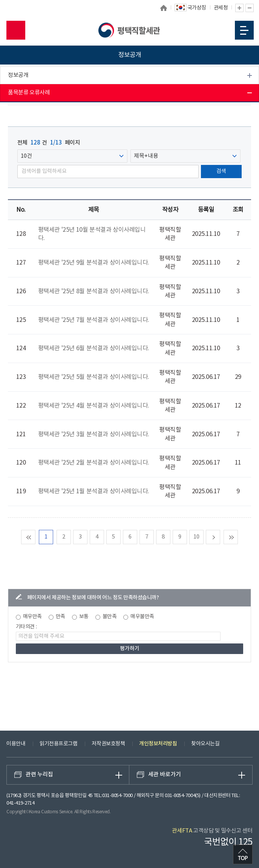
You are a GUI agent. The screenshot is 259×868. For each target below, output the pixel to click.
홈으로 (164, 8)
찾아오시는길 (205, 744)
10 (196, 537)
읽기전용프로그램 (58, 744)
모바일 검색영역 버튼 (16, 30)
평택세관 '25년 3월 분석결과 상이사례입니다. (94, 434)
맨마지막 (238, 537)
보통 (84, 617)
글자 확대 (239, 8)
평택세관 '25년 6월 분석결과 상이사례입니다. (94, 348)
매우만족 (32, 617)
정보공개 (18, 75)
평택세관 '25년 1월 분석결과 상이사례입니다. (94, 491)
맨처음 (35, 537)
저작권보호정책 (108, 744)
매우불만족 (142, 617)
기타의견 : (26, 627)
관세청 (221, 8)
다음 (220, 537)
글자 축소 (250, 8)
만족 (61, 617)
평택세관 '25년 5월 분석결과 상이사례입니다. (94, 377)
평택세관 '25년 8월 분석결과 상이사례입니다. (94, 291)
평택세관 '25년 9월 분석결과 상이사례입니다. (94, 263)
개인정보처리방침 (158, 744)
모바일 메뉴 (244, 30)
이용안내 (16, 744)
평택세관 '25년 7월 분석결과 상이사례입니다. (94, 320)
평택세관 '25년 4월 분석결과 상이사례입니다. (94, 406)
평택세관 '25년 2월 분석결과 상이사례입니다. (94, 463)
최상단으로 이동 (243, 854)
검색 (221, 171)
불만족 (110, 617)
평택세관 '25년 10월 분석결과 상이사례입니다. (92, 234)
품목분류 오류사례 (29, 93)
